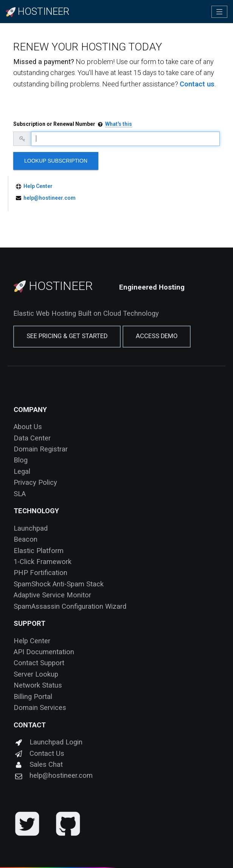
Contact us (197, 84)
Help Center (38, 186)
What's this (119, 124)
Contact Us (39, 753)
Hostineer (53, 286)
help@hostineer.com (50, 198)
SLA (20, 494)
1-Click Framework (43, 562)
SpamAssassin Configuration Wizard (70, 606)
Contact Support (39, 663)
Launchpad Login (48, 742)
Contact (30, 725)
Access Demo (157, 336)
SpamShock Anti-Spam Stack (59, 584)
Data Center (32, 438)
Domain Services (40, 707)
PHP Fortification (40, 573)
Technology (36, 511)
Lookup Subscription (56, 161)
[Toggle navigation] (219, 12)
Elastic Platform (39, 551)
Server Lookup (36, 674)
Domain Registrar (41, 449)
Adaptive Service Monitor (52, 595)
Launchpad (31, 528)
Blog (21, 460)
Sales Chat (38, 764)
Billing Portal (33, 696)
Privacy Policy (35, 482)
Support (30, 623)
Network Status (38, 685)
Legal (22, 471)
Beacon (26, 539)
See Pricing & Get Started (67, 336)
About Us (28, 427)
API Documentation (44, 652)
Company (30, 410)
